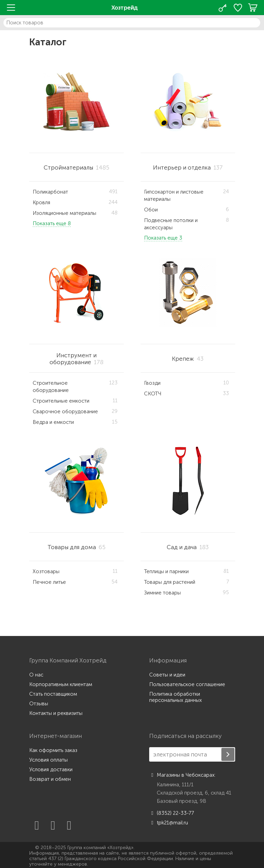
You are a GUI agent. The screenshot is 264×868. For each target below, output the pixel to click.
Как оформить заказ (53, 750)
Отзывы (39, 704)
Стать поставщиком (53, 694)
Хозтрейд (125, 8)
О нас (36, 675)
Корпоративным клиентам (61, 684)
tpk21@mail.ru (169, 823)
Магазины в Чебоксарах (182, 775)
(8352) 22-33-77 (172, 813)
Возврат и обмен (50, 779)
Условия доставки (51, 769)
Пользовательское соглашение (187, 684)
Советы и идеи (167, 675)
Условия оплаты (48, 760)
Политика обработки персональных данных (175, 697)
